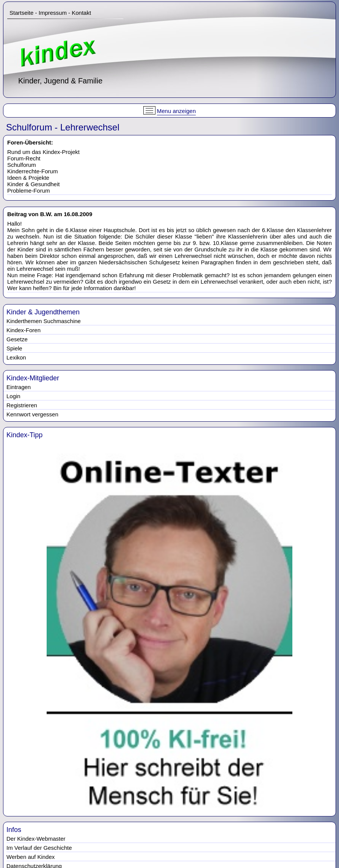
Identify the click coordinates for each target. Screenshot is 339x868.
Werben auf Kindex (31, 857)
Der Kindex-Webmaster (36, 839)
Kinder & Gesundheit (33, 184)
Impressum (53, 13)
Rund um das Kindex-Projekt (43, 152)
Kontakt (81, 13)
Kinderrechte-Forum (32, 171)
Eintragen (19, 387)
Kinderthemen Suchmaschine (44, 321)
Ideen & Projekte (28, 178)
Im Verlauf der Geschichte (39, 848)
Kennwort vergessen (32, 414)
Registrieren (22, 405)
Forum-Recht (24, 158)
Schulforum (22, 165)
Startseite (21, 13)
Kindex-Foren (24, 330)
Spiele (14, 348)
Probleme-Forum (29, 191)
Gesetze (17, 339)
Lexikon (16, 357)
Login (13, 396)
